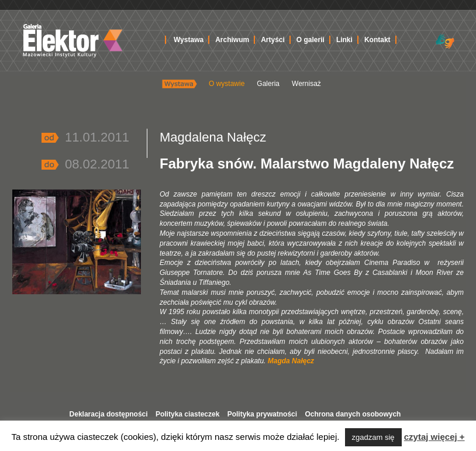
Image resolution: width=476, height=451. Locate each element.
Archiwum (232, 40)
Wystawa (189, 40)
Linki (344, 40)
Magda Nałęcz (291, 361)
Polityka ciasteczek (187, 414)
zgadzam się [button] (373, 437)
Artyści (273, 40)
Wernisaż (306, 84)
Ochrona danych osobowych (353, 414)
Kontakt (377, 40)
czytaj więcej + (434, 437)
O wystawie (227, 84)
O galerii (311, 40)
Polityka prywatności (262, 414)
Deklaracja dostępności (109, 414)
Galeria (268, 84)
